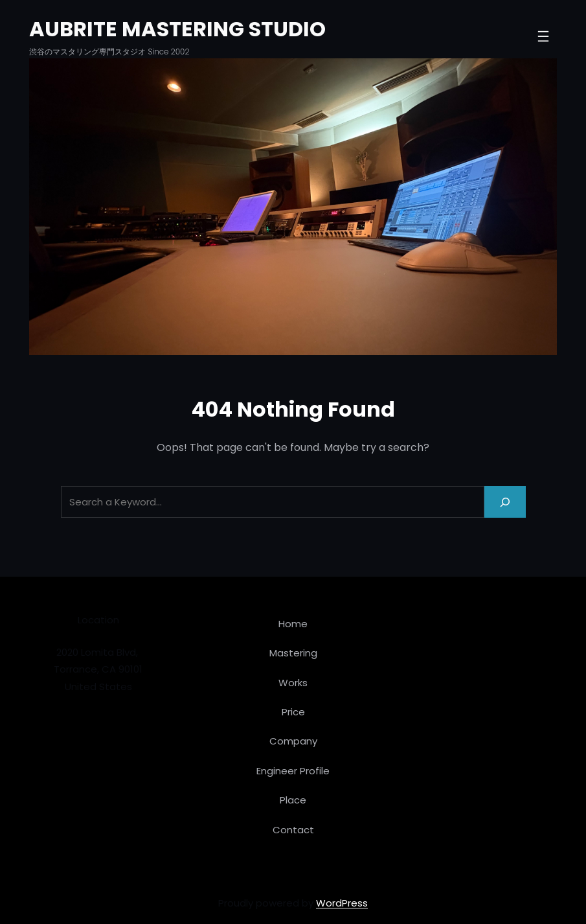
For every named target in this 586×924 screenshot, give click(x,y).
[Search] (505, 502)
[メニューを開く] (543, 36)
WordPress (342, 903)
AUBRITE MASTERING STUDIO (177, 29)
